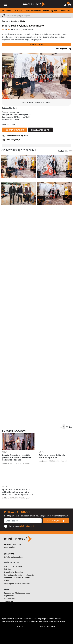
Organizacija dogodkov (14, 572)
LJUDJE (54, 11)
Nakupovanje (10, 599)
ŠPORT (46, 11)
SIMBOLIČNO (65, 11)
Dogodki (14, 21)
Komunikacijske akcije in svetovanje (19, 575)
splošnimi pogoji (27, 526)
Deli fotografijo (13, 140)
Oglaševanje (9, 596)
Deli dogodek (61, 49)
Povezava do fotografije (17, 135)
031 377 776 (9, 554)
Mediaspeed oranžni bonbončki (17, 584)
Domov (5, 21)
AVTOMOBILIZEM (33, 11)
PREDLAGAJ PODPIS (40, 130)
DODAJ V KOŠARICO (15, 130)
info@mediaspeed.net (14, 557)
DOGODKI (19, 11)
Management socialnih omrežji (17, 578)
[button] (70, 5)
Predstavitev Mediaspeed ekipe (17, 593)
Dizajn (7, 581)
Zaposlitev (8, 602)
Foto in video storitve (13, 566)
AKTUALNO (7, 11)
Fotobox (8, 569)
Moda (22, 21)
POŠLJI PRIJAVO (56, 521)
